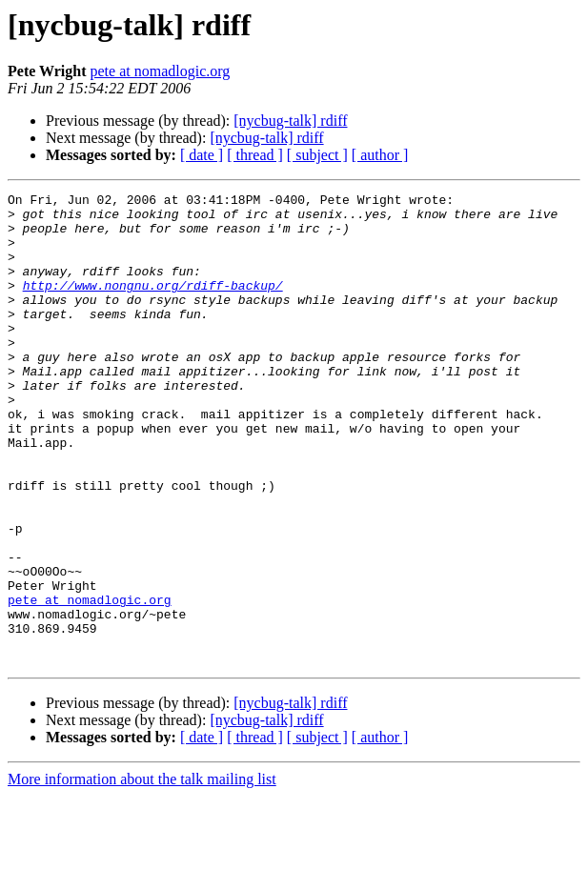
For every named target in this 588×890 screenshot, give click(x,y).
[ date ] (202, 155)
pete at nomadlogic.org (161, 71)
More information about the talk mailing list (142, 873)
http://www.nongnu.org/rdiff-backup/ (153, 305)
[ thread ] (255, 155)
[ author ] (380, 155)
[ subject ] (317, 155)
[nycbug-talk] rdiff (290, 121)
